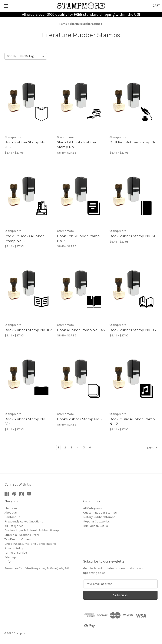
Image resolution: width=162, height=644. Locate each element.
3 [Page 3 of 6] (71, 447)
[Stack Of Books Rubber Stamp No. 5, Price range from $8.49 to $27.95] (81, 101)
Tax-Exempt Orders (18, 539)
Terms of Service (16, 553)
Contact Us (12, 517)
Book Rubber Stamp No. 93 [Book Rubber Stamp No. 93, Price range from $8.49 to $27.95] (133, 330)
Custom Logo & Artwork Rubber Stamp (32, 530)
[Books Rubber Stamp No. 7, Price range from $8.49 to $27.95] (81, 378)
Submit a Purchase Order (22, 535)
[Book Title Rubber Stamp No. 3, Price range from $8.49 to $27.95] (81, 195)
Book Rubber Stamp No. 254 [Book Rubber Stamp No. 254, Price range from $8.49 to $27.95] (25, 421)
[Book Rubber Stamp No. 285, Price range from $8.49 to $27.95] (29, 101)
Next (152, 448)
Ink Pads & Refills (96, 526)
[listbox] (32, 56)
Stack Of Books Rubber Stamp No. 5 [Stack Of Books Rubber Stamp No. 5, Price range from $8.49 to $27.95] (77, 145)
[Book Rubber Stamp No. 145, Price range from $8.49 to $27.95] (81, 289)
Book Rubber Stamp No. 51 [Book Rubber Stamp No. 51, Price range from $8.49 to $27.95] (132, 236)
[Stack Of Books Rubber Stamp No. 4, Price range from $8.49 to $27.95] (29, 195)
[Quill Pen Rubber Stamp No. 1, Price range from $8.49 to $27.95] (133, 101)
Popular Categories (97, 521)
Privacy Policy (14, 548)
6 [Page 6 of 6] (90, 447)
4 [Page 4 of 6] (78, 447)
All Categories (14, 526)
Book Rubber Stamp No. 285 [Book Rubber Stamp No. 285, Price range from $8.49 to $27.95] (25, 145)
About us (11, 513)
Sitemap (10, 557)
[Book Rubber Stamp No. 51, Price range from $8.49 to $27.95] (133, 195)
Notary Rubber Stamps (99, 517)
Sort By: (12, 56)
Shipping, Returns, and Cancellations (30, 544)
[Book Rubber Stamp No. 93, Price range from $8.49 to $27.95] (133, 289)
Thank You (11, 508)
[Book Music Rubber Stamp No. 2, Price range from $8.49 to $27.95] (133, 378)
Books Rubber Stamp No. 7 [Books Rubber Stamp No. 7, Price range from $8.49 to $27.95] (80, 419)
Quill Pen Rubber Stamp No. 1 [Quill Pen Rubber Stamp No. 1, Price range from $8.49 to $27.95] (133, 145)
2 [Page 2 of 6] (65, 447)
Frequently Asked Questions (24, 521)
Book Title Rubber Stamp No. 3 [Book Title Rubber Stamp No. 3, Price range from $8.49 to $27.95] (78, 238)
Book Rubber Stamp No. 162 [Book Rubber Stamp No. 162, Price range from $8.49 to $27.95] (28, 330)
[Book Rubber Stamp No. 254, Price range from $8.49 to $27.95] (29, 378)
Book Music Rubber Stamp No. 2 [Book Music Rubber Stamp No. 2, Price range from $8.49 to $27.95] (132, 421)
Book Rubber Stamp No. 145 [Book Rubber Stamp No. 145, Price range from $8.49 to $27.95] (81, 330)
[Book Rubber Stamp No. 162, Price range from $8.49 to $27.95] (29, 289)
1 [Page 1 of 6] (58, 447)
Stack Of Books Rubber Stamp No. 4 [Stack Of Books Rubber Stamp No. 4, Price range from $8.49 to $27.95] (24, 238)
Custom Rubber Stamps (100, 513)
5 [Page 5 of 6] (84, 447)
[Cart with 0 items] (156, 6)
